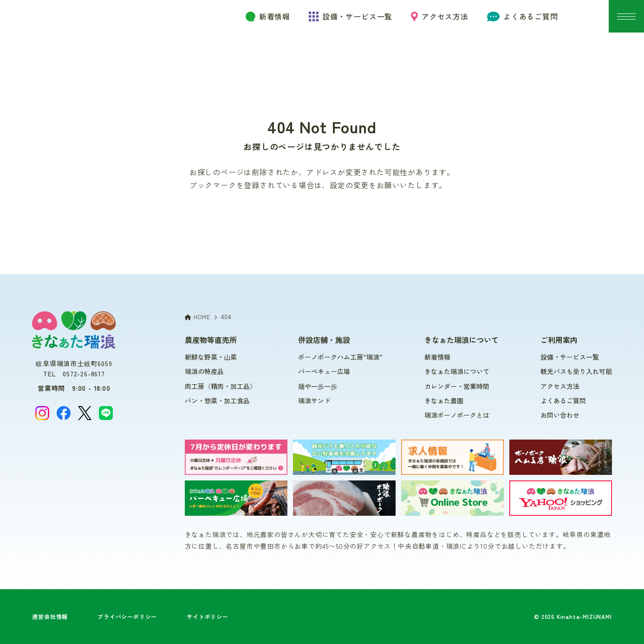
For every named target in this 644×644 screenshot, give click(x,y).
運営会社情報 (50, 616)
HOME (198, 317)
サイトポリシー (208, 616)
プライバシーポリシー (127, 616)
